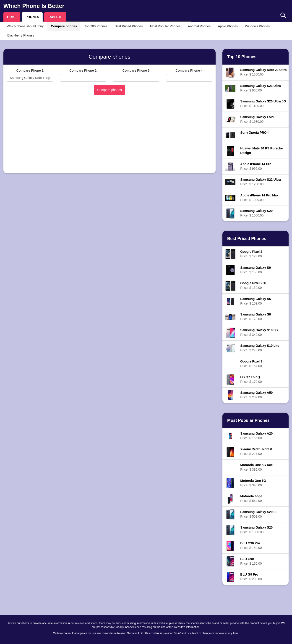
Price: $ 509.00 (259, 514)
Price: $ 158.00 (255, 270)
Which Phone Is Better (34, 6)
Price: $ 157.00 (251, 364)
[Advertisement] (109, 138)
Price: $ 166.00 (256, 436)
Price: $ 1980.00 (257, 119)
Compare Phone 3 (136, 70)
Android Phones (199, 26)
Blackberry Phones (21, 35)
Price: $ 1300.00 (263, 72)
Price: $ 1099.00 (259, 198)
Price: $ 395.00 (256, 467)
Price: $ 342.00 (259, 332)
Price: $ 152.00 (254, 285)
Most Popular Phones (165, 26)
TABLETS (55, 17)
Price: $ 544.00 (251, 498)
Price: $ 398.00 (253, 483)
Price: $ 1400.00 (263, 104)
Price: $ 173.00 (255, 317)
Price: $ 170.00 (251, 379)
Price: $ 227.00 (256, 451)
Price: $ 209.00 (251, 577)
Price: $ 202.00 (256, 395)
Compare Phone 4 (189, 70)
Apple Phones (228, 26)
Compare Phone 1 (30, 70)
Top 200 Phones (96, 26)
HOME (12, 17)
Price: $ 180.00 (251, 545)
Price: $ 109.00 (255, 301)
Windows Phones (257, 26)
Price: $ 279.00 (260, 348)
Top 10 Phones (242, 57)
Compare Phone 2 (83, 70)
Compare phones (64, 26)
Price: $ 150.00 (251, 561)
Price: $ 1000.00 (256, 213)
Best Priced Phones (129, 26)
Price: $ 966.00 (260, 88)
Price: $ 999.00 (256, 166)
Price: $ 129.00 (251, 254)
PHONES (32, 17)
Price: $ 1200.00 (260, 182)
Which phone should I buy (25, 26)
